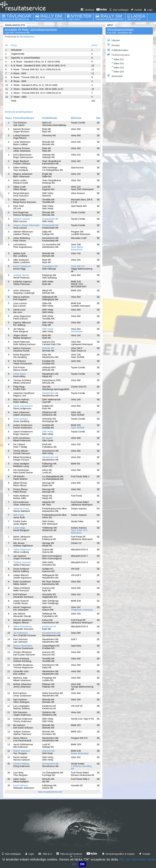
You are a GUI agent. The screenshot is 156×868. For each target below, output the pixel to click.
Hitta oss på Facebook (69, 854)
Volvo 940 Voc (78, 266)
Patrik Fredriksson (22, 266)
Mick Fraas (19, 515)
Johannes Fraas (21, 509)
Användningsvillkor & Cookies (118, 854)
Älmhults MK (48, 348)
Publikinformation (118, 50)
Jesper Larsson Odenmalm (26, 225)
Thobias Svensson (22, 562)
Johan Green (20, 374)
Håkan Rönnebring (22, 626)
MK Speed (47, 438)
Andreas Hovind (21, 275)
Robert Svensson (22, 751)
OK (82, 864)
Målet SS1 (118, 59)
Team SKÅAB (78, 428)
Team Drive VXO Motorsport (79, 532)
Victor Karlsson (21, 419)
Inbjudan (114, 40)
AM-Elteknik (77, 331)
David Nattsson (21, 785)
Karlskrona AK (49, 626)
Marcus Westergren (23, 646)
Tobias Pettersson (22, 550)
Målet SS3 (118, 67)
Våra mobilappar (119, 10)
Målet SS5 (118, 71)
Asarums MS (48, 751)
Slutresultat (115, 76)
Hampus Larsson (22, 219)
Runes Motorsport (80, 753)
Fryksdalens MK (50, 266)
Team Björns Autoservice (77, 248)
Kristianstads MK (50, 219)
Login (148, 10)
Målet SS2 (118, 63)
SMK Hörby (48, 329)
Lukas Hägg (19, 528)
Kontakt (136, 10)
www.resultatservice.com (50, 792)
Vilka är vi (45, 854)
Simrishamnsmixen (120, 30)
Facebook (87, 10)
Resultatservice (27, 37)
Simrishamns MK (50, 764)
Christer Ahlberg (21, 764)
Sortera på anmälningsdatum (19, 112)
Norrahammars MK (51, 633)
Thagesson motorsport (82, 610)
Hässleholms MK (50, 393)
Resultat (113, 45)
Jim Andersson (21, 633)
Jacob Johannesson (23, 406)
